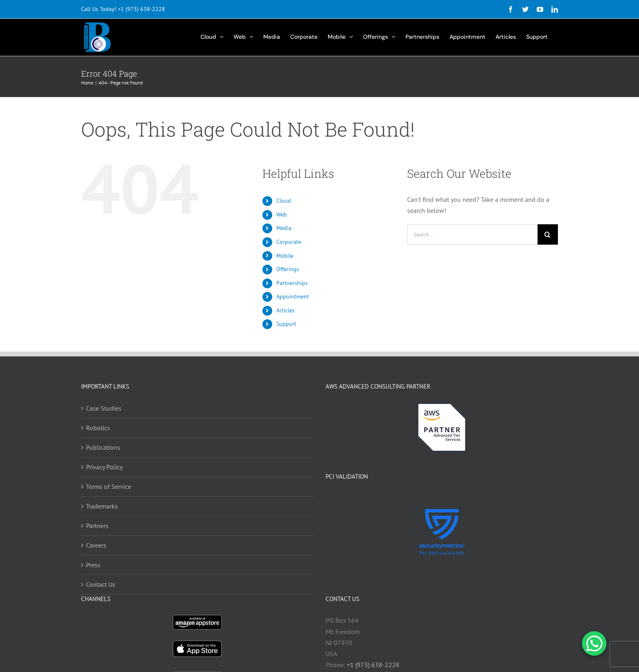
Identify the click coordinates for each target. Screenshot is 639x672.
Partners (97, 526)
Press (93, 565)
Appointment (293, 296)
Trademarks (102, 506)
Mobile (285, 256)
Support (286, 324)
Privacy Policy (104, 467)
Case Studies (104, 408)
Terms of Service (109, 486)
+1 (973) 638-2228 (141, 9)
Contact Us (101, 584)
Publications (103, 447)
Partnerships (292, 283)
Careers (96, 545)
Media (284, 228)
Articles (285, 310)
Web (282, 214)
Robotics (98, 428)
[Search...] (472, 234)
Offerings (288, 269)
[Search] (548, 234)
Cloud (284, 201)
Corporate (289, 242)
